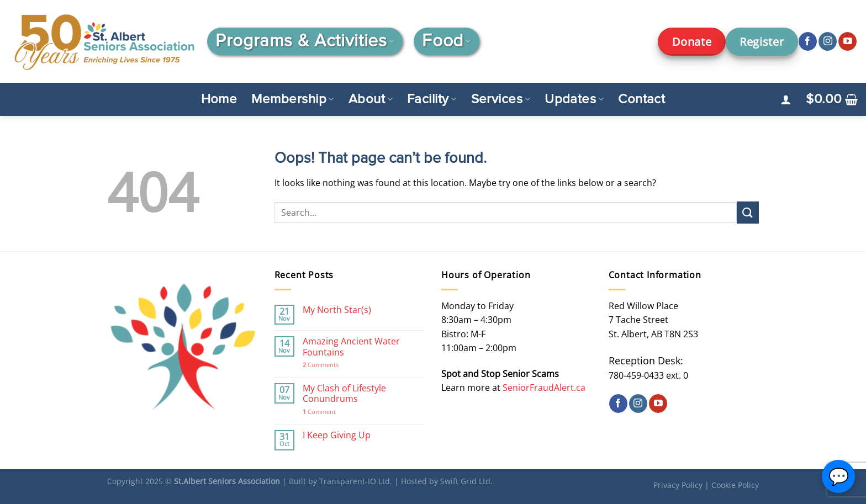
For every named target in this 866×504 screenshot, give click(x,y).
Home (219, 99)
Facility (432, 99)
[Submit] (748, 212)
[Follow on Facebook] (808, 41)
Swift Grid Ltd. (466, 481)
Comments (321, 365)
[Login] (786, 99)
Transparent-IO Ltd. (356, 481)
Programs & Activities (305, 41)
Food (446, 41)
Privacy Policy (678, 485)
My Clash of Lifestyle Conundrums (344, 394)
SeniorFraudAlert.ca (544, 388)
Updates (574, 99)
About (371, 99)
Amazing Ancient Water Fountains (351, 347)
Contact (641, 99)
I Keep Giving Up (337, 435)
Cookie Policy (735, 485)
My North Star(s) (337, 310)
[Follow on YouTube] (847, 41)
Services (501, 99)
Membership (292, 99)
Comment (319, 412)
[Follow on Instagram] (828, 41)
